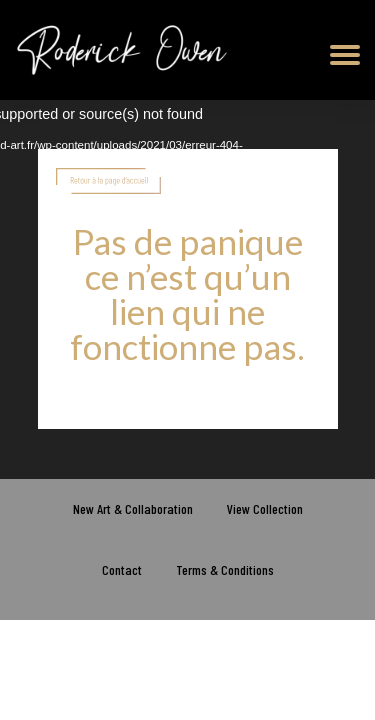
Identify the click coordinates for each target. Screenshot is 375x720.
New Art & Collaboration (133, 508)
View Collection (265, 508)
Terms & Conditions (225, 569)
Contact (122, 569)
